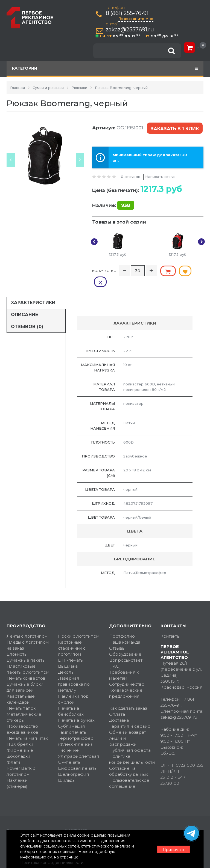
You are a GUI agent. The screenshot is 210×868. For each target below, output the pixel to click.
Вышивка (68, 655)
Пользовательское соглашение (129, 772)
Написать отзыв (160, 176)
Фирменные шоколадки (20, 742)
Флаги (13, 751)
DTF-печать (70, 649)
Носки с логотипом (79, 625)
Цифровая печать (77, 757)
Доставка (119, 709)
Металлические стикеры (24, 706)
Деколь (66, 661)
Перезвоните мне (136, 19)
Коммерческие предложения (126, 682)
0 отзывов (131, 176)
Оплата (117, 703)
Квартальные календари (21, 688)
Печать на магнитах (27, 727)
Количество (104, 270)
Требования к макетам (124, 664)
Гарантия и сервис (130, 715)
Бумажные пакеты (26, 649)
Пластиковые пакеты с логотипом (28, 658)
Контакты (170, 625)
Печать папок (21, 697)
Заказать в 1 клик (174, 128)
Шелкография (74, 763)
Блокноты (17, 643)
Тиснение (68, 739)
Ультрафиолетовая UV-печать (79, 748)
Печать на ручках (76, 709)
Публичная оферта (130, 739)
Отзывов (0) (27, 315)
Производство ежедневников (22, 718)
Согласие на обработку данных (129, 760)
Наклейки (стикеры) (17, 772)
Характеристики (33, 291)
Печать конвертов (26, 667)
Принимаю (173, 849)
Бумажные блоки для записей (25, 676)
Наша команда (125, 631)
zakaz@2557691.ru (130, 30)
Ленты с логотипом (27, 625)
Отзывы (117, 637)
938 (126, 205)
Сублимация (72, 715)
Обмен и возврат (128, 721)
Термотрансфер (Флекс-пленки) (76, 730)
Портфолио (122, 625)
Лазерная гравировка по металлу (74, 673)
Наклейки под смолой (73, 688)
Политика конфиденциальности (131, 748)
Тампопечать (72, 721)
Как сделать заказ (128, 697)
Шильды (67, 769)
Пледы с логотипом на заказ (28, 634)
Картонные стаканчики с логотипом (72, 637)
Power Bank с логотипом (21, 760)
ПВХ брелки (20, 733)
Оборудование (125, 643)
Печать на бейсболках (71, 700)
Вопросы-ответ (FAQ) (126, 652)
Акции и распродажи (123, 730)
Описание (24, 303)
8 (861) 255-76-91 (127, 13)
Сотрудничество (127, 673)
